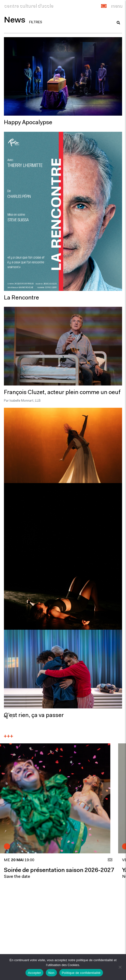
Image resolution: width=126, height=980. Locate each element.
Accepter (34, 973)
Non (51, 973)
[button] (104, 6)
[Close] (116, 6)
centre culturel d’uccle (29, 6)
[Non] (120, 967)
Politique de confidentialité (81, 973)
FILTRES (36, 22)
